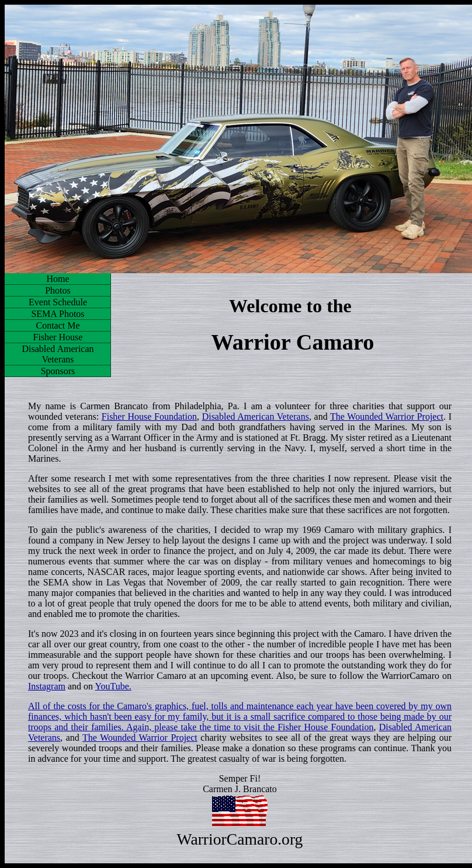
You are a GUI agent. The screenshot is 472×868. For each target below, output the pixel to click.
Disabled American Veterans (58, 354)
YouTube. (113, 686)
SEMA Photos (58, 314)
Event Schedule (58, 302)
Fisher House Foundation (149, 416)
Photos (58, 290)
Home (58, 279)
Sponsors (58, 371)
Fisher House (58, 337)
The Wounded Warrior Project (387, 416)
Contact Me (58, 325)
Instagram (47, 686)
